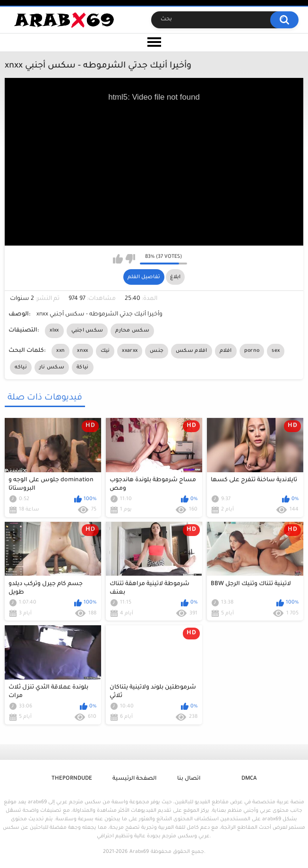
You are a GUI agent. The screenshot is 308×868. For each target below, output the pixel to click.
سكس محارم (132, 331)
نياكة (83, 367)
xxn (60, 351)
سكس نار (52, 367)
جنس (157, 351)
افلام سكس (191, 351)
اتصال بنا (189, 779)
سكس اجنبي (87, 331)
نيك (105, 351)
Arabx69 (139, 852)
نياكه (21, 367)
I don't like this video (130, 259)
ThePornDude (72, 779)
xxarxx (130, 351)
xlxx (54, 331)
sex (276, 351)
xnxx (82, 351)
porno (252, 351)
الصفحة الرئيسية (134, 779)
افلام (226, 351)
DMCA (249, 779)
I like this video (118, 259)
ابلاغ (175, 277)
